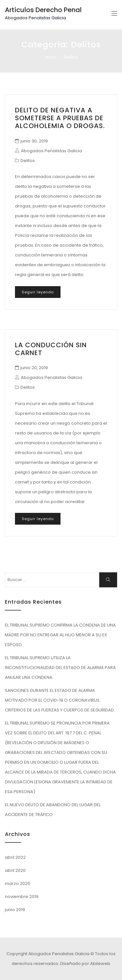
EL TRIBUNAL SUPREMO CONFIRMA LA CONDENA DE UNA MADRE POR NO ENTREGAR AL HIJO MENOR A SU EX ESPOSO (60, 635)
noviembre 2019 (22, 897)
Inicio (51, 57)
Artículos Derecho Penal (43, 10)
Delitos (28, 161)
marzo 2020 (18, 883)
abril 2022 (15, 857)
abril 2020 (15, 870)
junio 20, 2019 (34, 368)
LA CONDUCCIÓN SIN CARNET (51, 349)
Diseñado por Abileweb (85, 964)
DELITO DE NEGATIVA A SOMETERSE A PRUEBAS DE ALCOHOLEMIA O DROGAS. (60, 118)
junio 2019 (15, 910)
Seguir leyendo (38, 292)
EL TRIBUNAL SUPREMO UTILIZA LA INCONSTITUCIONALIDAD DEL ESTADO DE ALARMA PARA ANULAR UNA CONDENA (60, 668)
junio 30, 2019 (34, 141)
